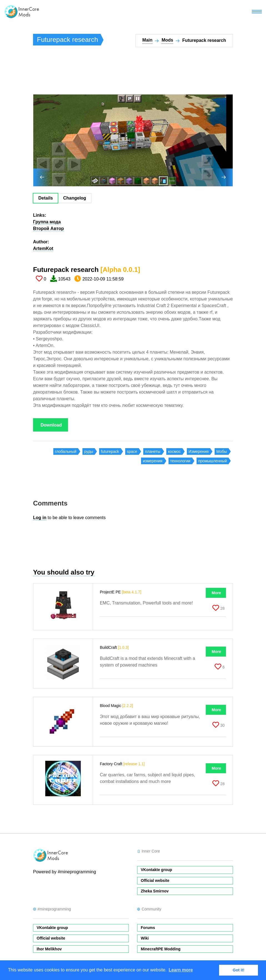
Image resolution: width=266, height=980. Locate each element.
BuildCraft (114, 647)
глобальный (66, 451)
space (132, 451)
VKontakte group (156, 870)
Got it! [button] (239, 970)
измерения (152, 461)
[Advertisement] (134, 73)
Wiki (145, 938)
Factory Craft (122, 764)
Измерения (199, 451)
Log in (40, 518)
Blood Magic (116, 706)
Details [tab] (46, 198)
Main (147, 40)
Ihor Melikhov (49, 949)
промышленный (213, 461)
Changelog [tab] (75, 198)
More (216, 593)
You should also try (64, 572)
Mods (167, 40)
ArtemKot (43, 248)
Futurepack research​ (86, 270)
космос (174, 451)
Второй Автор (48, 229)
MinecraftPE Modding (161, 949)
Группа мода (47, 222)
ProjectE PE (120, 592)
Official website (155, 881)
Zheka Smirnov (155, 891)
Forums (148, 928)
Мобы (222, 451)
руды (89, 451)
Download (51, 425)
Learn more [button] (181, 970)
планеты (153, 451)
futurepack (110, 451)
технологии (180, 461)
